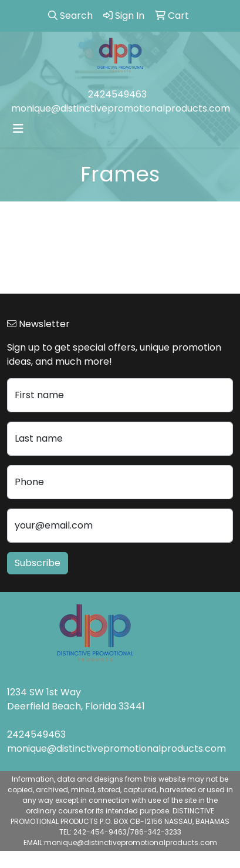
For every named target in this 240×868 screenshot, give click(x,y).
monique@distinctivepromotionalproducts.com (121, 108)
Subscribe (38, 563)
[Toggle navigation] (18, 129)
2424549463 (117, 94)
